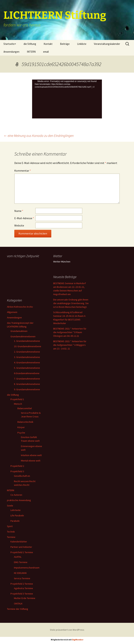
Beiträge (65, 44)
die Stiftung (30, 44)
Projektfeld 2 (17, 466)
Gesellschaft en (22, 476)
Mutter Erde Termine (25, 598)
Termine (11, 537)
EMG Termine (21, 562)
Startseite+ (10, 44)
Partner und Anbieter (21, 547)
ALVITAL (18, 557)
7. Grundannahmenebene (27, 379)
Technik (11, 532)
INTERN (31, 52)
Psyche (21, 433)
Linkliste (82, 44)
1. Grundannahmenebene (27, 341)
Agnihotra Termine (23, 588)
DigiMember (78, 640)
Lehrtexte (16, 510)
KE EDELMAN (20, 573)
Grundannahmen (19, 331)
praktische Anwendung (19, 500)
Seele (10, 506)
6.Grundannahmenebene (27, 373)
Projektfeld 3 (17, 471)
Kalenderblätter (19, 542)
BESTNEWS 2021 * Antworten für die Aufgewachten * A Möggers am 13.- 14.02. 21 (70, 345)
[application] (67, 99)
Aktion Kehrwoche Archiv (20, 307)
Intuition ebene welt (31, 455)
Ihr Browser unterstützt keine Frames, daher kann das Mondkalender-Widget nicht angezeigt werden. (25, 273)
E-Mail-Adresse (24, 218)
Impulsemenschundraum (27, 568)
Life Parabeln (17, 515)
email (46, 52)
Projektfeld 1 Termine (22, 552)
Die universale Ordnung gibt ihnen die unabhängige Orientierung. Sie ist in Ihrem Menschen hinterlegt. (71, 303)
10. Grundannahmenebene (28, 346)
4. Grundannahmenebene (27, 362)
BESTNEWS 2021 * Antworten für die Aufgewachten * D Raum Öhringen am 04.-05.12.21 (70, 332)
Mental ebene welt (31, 461)
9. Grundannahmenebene (27, 389)
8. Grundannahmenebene (27, 384)
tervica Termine (22, 578)
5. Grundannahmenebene (27, 368)
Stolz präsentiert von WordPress (67, 630)
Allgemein (12, 312)
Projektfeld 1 (17, 399)
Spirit (10, 526)
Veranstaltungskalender (107, 44)
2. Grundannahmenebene (27, 352)
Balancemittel (25, 408)
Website (19, 225)
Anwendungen (11, 52)
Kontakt (48, 44)
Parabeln (15, 521)
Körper (21, 427)
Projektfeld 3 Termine (22, 594)
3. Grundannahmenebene (27, 357)
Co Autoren (16, 495)
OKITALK (18, 604)
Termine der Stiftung (18, 609)
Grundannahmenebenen (23, 336)
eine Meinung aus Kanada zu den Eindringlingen (39, 136)
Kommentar (23, 171)
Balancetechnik (25, 422)
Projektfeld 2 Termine (22, 584)
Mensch (18, 404)
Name (19, 211)
